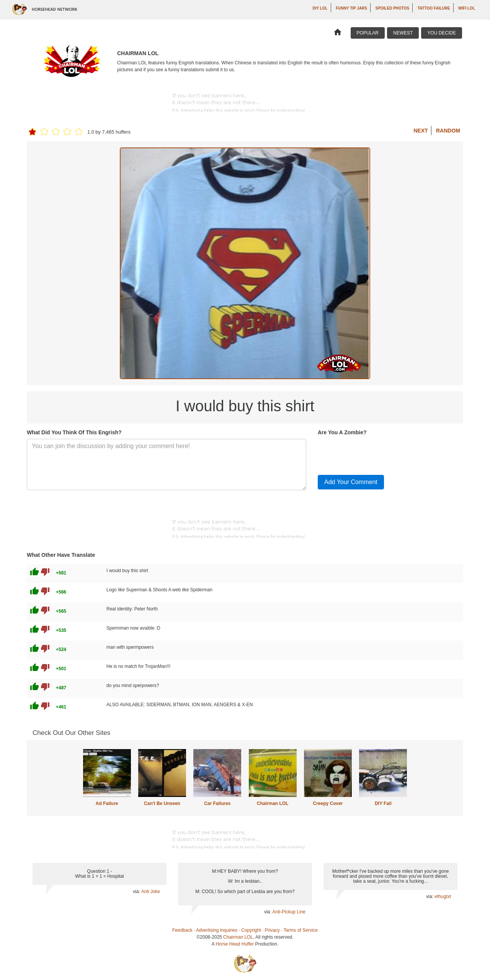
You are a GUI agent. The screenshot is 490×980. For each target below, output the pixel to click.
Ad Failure (107, 803)
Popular (368, 33)
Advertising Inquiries (217, 930)
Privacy (272, 930)
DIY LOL (320, 8)
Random (448, 131)
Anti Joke (151, 892)
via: (137, 892)
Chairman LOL (273, 803)
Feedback (182, 930)
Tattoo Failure (434, 8)
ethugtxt (443, 897)
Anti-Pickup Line (289, 912)
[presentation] (376, 454)
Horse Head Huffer (235, 944)
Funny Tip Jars (351, 8)
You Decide (442, 33)
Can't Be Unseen (162, 803)
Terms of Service (301, 930)
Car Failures (217, 803)
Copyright (251, 930)
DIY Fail (383, 803)
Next (421, 131)
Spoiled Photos (392, 8)
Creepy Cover (328, 803)
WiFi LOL (467, 8)
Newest (403, 33)
